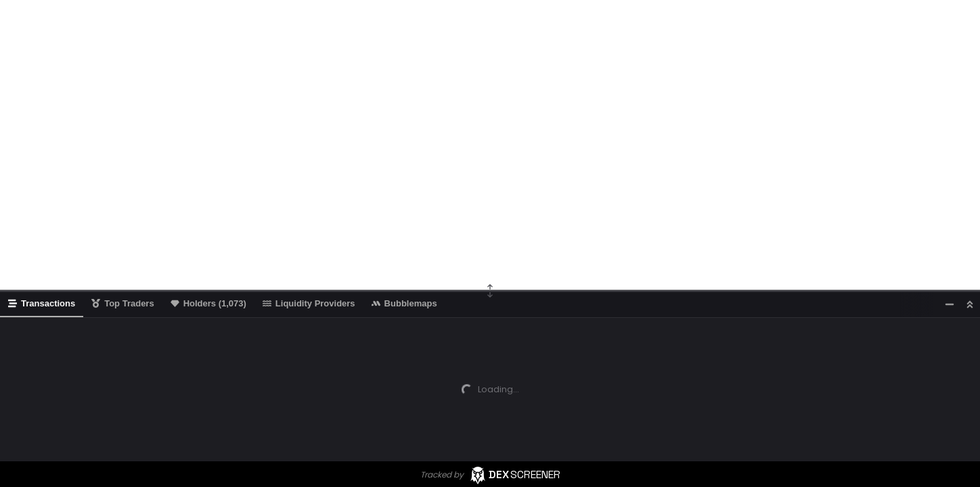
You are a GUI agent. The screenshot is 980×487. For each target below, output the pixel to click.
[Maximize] (970, 304)
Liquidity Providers (309, 303)
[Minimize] (950, 304)
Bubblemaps (404, 303)
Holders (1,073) (208, 303)
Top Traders (122, 303)
